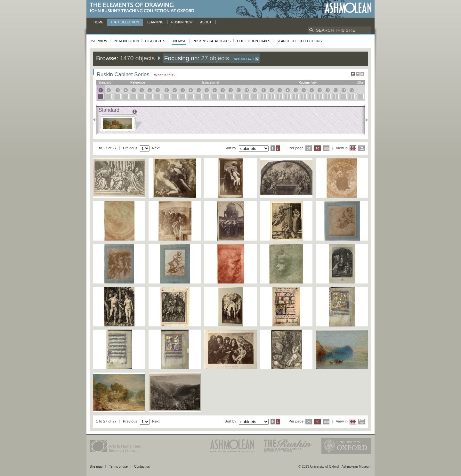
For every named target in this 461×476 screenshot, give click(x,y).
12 (255, 90)
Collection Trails (254, 41)
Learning (155, 22)
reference (138, 82)
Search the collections (299, 41)
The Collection (125, 22)
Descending (278, 148)
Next (365, 120)
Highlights (155, 41)
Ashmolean (348, 8)
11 (247, 90)
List (362, 148)
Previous (96, 120)
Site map (96, 467)
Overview (98, 41)
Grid (353, 148)
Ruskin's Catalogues (212, 41)
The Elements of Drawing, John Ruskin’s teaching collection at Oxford (144, 8)
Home (98, 22)
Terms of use (118, 467)
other (361, 82)
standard (105, 82)
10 (239, 90)
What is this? (165, 75)
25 (309, 149)
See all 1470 (244, 59)
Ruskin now (182, 22)
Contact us (142, 467)
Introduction (126, 41)
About (206, 22)
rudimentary (308, 82)
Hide (362, 74)
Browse (179, 41)
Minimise (358, 74)
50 (318, 149)
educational (211, 82)
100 (326, 149)
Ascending (273, 148)
